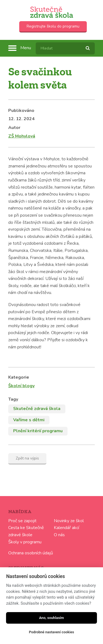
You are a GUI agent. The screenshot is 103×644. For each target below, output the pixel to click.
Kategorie (19, 377)
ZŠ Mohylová (22, 136)
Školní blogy (21, 386)
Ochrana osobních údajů (31, 553)
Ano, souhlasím (51, 618)
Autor (14, 128)
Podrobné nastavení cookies (51, 632)
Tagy (13, 399)
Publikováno (21, 111)
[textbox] (65, 48)
